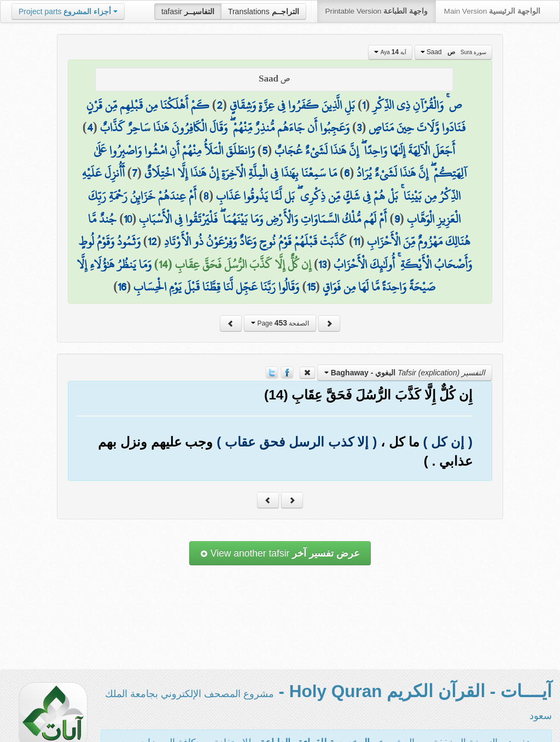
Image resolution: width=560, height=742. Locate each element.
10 (128, 219)
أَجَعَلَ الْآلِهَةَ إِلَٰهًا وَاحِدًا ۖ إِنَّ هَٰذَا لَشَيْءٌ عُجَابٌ (365, 150)
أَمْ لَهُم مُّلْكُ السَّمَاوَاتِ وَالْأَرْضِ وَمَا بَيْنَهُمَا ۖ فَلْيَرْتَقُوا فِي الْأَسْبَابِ (263, 219)
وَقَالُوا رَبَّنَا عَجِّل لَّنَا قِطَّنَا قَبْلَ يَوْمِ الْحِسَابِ (216, 287)
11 (357, 241)
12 (152, 241)
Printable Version (377, 11)
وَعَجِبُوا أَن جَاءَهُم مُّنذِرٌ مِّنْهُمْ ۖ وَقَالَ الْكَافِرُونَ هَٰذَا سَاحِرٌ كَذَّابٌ (225, 127)
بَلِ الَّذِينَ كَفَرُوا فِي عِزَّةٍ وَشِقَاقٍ (292, 105)
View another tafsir (280, 553)
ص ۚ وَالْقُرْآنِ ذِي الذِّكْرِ (417, 105)
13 (322, 264)
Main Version (492, 11)
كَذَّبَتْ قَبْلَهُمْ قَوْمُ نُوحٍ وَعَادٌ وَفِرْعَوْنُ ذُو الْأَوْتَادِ (255, 241)
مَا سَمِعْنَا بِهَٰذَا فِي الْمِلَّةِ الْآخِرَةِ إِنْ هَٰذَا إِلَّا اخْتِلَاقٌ (241, 173)
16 (122, 287)
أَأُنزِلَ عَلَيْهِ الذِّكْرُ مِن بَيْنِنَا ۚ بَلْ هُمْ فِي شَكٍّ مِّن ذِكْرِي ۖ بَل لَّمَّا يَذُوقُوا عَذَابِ (271, 184)
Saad (454, 52)
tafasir (188, 11)
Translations (264, 11)
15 (311, 287)
